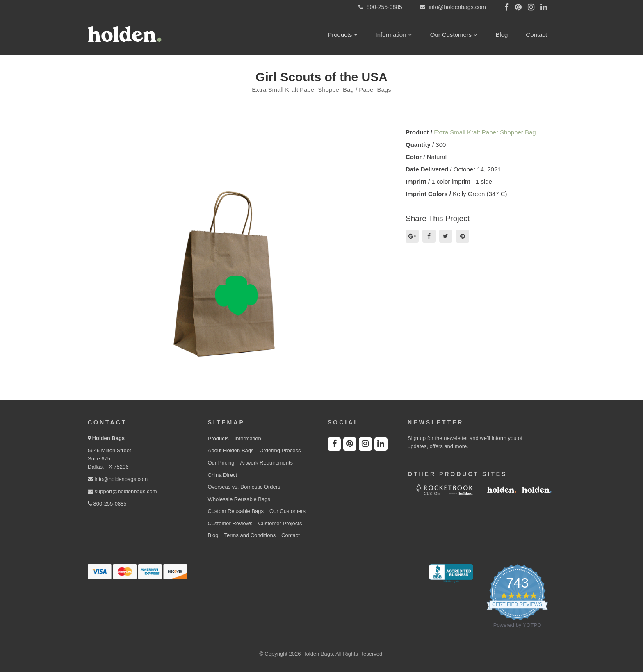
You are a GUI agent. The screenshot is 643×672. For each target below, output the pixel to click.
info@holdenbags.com (118, 479)
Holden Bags (108, 438)
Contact (536, 35)
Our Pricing (221, 463)
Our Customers (454, 35)
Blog (502, 35)
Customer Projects (280, 523)
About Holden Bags (231, 450)
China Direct (223, 475)
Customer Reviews (230, 523)
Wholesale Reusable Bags (239, 499)
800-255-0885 (107, 504)
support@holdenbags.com (122, 491)
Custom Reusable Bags (236, 511)
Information (394, 35)
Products (342, 35)
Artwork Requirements (266, 463)
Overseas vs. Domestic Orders (244, 487)
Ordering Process (280, 450)
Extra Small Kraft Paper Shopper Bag (485, 132)
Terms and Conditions (250, 535)
